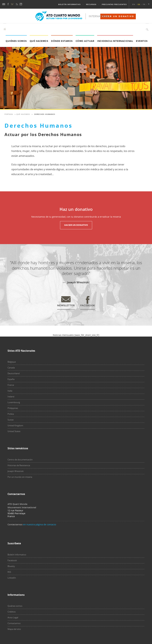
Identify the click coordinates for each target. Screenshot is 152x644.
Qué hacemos (39, 41)
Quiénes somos (15, 606)
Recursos (91, 5)
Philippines (13, 408)
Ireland (11, 397)
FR (144, 5)
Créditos (12, 612)
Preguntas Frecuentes (114, 5)
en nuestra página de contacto (40, 524)
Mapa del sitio (14, 629)
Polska (11, 414)
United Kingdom (15, 425)
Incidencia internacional (115, 41)
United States (14, 431)
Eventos (142, 41)
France (11, 385)
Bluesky (11, 566)
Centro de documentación (20, 460)
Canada (11, 368)
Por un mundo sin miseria (20, 477)
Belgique (12, 362)
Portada (9, 114)
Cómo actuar (85, 41)
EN (134, 5)
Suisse (11, 420)
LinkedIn (12, 578)
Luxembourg (14, 402)
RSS (9, 572)
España (11, 379)
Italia (10, 391)
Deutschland (14, 373)
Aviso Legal (13, 617)
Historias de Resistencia (19, 465)
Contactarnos (14, 623)
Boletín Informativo (69, 5)
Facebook (12, 560)
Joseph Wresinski (16, 471)
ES (139, 5)
